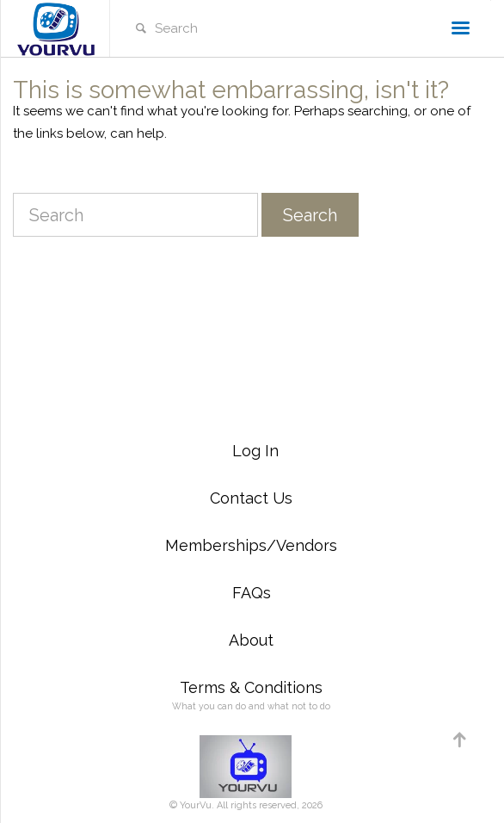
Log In (255, 451)
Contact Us (251, 498)
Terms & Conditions (251, 687)
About (251, 640)
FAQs (252, 593)
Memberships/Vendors (251, 545)
